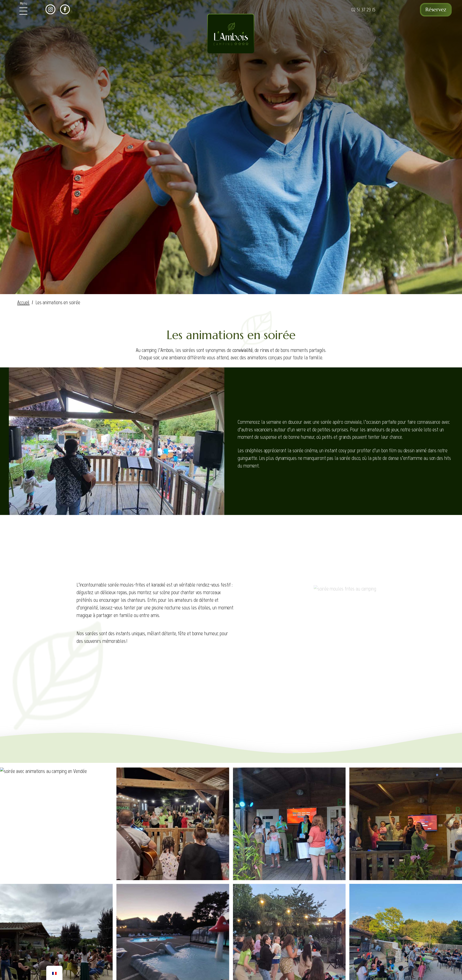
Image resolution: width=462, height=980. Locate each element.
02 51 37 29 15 (363, 9)
